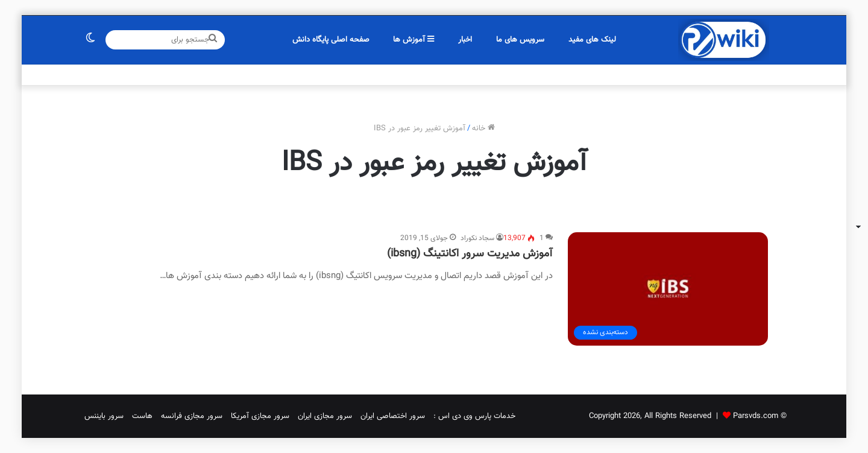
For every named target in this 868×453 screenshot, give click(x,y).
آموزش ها (414, 40)
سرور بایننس (104, 416)
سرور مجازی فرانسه (192, 416)
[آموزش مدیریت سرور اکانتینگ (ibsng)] (668, 289)
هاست (142, 416)
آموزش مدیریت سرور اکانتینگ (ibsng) (470, 254)
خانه (483, 128)
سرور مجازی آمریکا (260, 416)
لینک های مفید (592, 40)
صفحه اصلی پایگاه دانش (331, 40)
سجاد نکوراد (477, 238)
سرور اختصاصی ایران (393, 416)
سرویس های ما (520, 40)
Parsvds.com (756, 416)
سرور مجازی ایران (325, 416)
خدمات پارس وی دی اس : (474, 416)
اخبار (465, 40)
